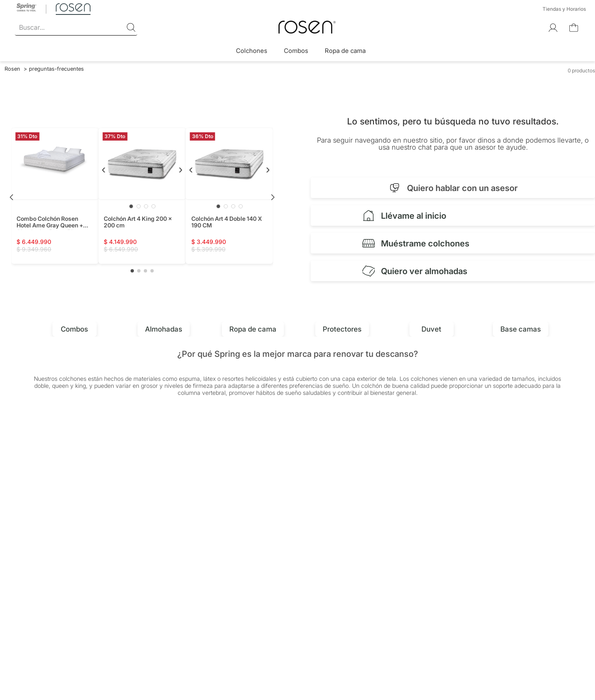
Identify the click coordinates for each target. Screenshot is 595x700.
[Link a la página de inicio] (12, 69)
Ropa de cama (345, 51)
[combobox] (76, 28)
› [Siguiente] (181, 169)
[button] (132, 271)
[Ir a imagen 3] (146, 206)
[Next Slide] (273, 197)
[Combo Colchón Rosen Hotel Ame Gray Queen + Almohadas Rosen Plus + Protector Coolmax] (55, 196)
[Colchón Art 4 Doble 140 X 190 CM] (230, 196)
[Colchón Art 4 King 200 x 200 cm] (142, 196)
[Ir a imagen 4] (153, 206)
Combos (296, 51)
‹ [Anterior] (104, 169)
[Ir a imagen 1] (131, 206)
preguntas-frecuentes (56, 69)
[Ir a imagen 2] (138, 206)
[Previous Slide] (12, 197)
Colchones (252, 51)
